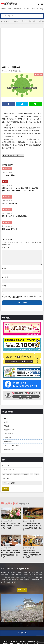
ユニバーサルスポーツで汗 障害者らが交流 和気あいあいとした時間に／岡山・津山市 (32, 527)
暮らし (24, 21)
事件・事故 (17, 8)
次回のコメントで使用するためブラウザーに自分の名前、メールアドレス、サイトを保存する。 (21, 297)
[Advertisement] (22, 38)
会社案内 (6, 422)
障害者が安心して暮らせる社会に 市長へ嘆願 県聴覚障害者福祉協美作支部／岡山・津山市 (10, 554)
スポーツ (27, 8)
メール (5, 277)
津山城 (37, 474)
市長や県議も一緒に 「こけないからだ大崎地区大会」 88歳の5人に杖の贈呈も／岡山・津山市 (32, 554)
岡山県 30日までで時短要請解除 (15, 216)
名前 (4, 268)
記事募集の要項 (8, 434)
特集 (10, 8)
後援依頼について (9, 430)
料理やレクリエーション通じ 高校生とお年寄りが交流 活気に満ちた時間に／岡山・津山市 (21, 189)
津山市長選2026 (7, 474)
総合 (6, 182)
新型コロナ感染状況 (10, 229)
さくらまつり (25, 474)
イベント (35, 8)
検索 (5, 489)
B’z (32, 474)
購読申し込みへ (22, 590)
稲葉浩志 (16, 474)
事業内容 (6, 426)
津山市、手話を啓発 (10, 203)
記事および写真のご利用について (14, 445)
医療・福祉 (32, 21)
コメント (6, 248)
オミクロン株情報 (9, 175)
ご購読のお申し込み (10, 438)
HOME (4, 8)
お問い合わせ (8, 441)
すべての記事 (14, 21)
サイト (4, 286)
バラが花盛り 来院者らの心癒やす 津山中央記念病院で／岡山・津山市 (10, 526)
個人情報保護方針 (9, 449)
